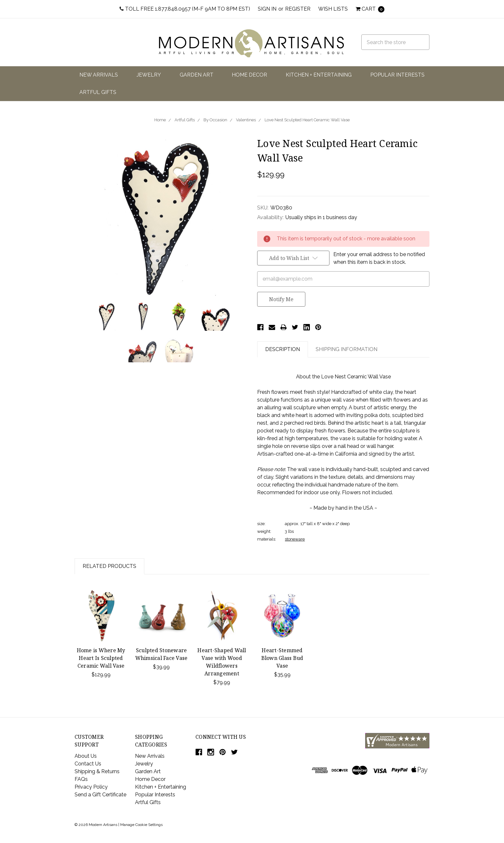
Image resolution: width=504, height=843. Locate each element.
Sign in (267, 9)
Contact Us (88, 764)
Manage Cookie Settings (141, 825)
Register (298, 9)
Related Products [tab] (109, 566)
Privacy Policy (91, 787)
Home (160, 120)
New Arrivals (99, 75)
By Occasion (215, 120)
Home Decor (249, 75)
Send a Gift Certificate (100, 795)
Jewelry (149, 75)
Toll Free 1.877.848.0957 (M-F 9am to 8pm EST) (185, 9)
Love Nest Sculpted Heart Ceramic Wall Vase (307, 120)
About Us (86, 756)
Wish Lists (333, 9)
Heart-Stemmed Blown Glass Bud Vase (282, 658)
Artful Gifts (98, 92)
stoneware (295, 539)
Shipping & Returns (97, 771)
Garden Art (197, 75)
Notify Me (281, 299)
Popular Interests (397, 75)
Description (283, 349)
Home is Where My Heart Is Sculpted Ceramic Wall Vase (101, 658)
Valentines (246, 120)
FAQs (81, 779)
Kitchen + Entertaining (319, 75)
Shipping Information (346, 349)
